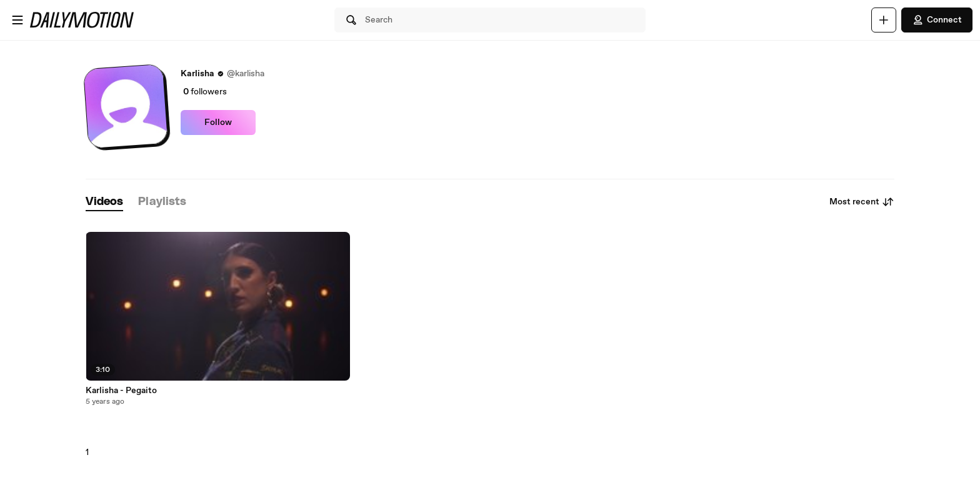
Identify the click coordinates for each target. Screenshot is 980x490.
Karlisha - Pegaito (121, 391)
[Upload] (884, 20)
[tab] (104, 202)
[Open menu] (17, 20)
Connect (937, 20)
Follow (218, 122)
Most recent (862, 202)
